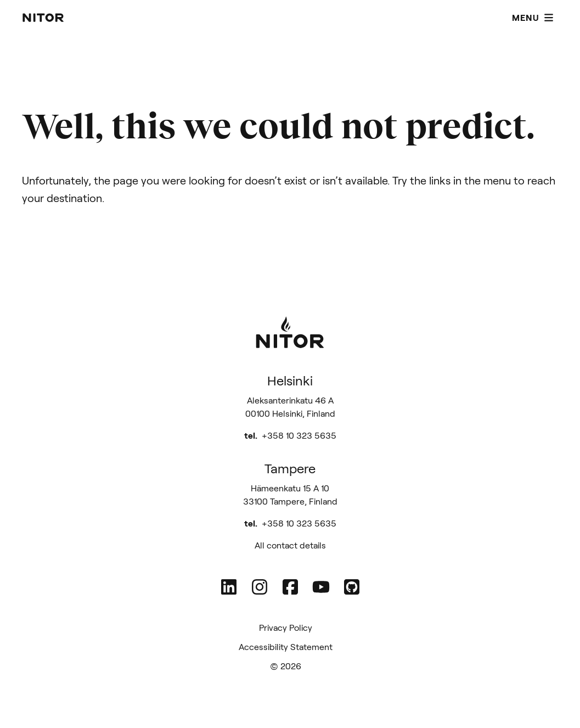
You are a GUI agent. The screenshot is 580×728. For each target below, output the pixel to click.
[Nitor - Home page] (43, 18)
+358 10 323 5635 (299, 435)
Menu (533, 17)
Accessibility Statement (286, 646)
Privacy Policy (286, 627)
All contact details (290, 545)
